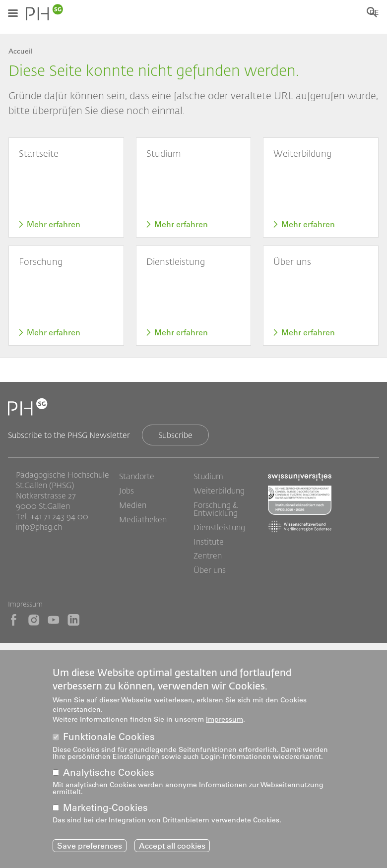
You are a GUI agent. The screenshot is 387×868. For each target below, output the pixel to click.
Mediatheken (143, 519)
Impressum (25, 604)
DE (374, 12)
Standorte (137, 476)
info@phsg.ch (39, 527)
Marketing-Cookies (105, 810)
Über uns (210, 570)
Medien (133, 505)
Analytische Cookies (109, 775)
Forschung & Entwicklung (216, 509)
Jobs (127, 491)
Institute (209, 542)
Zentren (208, 556)
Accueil (21, 51)
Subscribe (175, 435)
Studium (208, 476)
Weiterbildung (219, 491)
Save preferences (90, 848)
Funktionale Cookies (109, 739)
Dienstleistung (219, 527)
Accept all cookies (172, 848)
